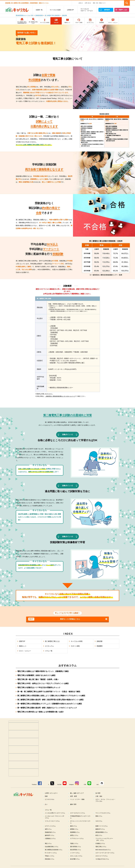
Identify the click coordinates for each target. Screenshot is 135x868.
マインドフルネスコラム (103, 813)
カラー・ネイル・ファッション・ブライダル (106, 800)
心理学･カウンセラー (51, 793)
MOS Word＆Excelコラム (103, 850)
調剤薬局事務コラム (102, 832)
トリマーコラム (75, 853)
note (98, 785)
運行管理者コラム (76, 847)
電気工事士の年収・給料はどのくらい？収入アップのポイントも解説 (43, 683)
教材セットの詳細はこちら (54, 619)
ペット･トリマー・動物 (77, 799)
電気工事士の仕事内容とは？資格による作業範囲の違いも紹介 (41, 712)
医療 (46, 796)
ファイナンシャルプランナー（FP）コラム (104, 839)
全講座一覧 (39, 10)
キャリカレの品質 (55, 10)
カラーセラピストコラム (78, 813)
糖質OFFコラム (100, 829)
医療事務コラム (75, 832)
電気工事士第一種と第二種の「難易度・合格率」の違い (38, 679)
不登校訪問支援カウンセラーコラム (80, 817)
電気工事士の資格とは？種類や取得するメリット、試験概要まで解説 (43, 671)
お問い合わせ (88, 3)
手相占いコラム (50, 856)
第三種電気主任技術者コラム (54, 850)
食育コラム (48, 829)
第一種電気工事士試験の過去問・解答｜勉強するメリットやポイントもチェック (47, 708)
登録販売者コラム (50, 832)
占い (46, 804)
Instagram (71, 785)
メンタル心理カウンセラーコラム (55, 813)
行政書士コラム (100, 843)
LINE (85, 785)
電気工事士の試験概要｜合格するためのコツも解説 (36, 675)
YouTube (59, 785)
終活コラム (99, 835)
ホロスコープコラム (102, 856)
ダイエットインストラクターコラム (80, 822)
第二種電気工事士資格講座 (52, 15)
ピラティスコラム (50, 826)
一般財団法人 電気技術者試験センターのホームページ (60, 396)
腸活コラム (74, 826)
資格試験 (64, 15)
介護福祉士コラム (50, 838)
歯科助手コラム (50, 835)
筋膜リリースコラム (102, 826)
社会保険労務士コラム (52, 847)
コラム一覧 (48, 810)
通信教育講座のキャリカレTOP (24, 15)
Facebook (34, 785)
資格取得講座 (39, 15)
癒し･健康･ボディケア (77, 793)
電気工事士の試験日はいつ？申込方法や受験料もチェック (39, 687)
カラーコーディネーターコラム (105, 853)
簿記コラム (48, 843)
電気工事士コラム (101, 847)
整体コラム (99, 816)
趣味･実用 (73, 804)
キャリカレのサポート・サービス (87, 10)
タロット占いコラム (76, 856)
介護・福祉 (99, 796)
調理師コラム (74, 829)
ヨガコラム (99, 821)
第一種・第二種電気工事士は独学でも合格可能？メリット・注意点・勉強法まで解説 (49, 692)
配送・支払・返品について (99, 3)
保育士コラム (74, 835)
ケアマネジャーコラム (77, 838)
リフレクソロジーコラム (52, 821)
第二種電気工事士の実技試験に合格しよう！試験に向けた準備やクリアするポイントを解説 (51, 696)
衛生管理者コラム (76, 850)
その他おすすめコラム (102, 859)
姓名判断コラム (75, 859)
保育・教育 (74, 796)
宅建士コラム (74, 843)
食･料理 (98, 793)
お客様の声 (70, 10)
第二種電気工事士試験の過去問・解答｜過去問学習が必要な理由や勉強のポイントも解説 (50, 700)
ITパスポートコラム (51, 853)
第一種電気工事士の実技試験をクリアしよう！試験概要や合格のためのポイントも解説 (50, 704)
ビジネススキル (50, 799)
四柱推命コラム (50, 859)
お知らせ (81, 3)
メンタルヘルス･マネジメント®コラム (54, 817)
